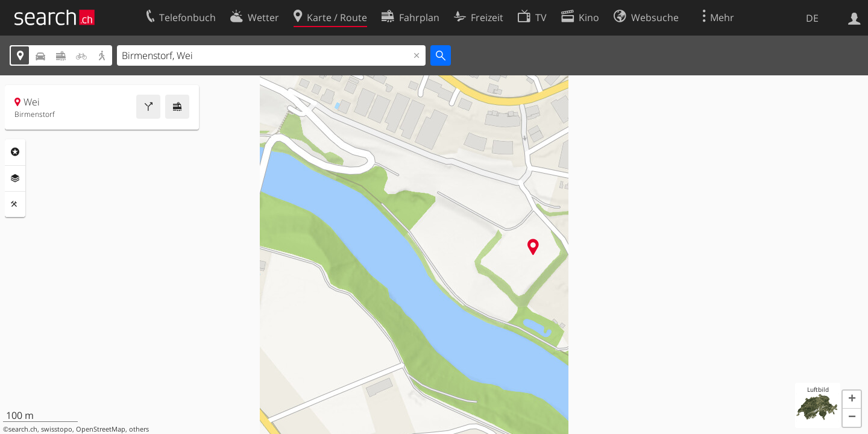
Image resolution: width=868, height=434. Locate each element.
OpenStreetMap (101, 429)
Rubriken (15, 152)
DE (812, 18)
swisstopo (57, 429)
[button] (852, 400)
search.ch (23, 429)
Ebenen (15, 178)
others (139, 429)
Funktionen (15, 204)
